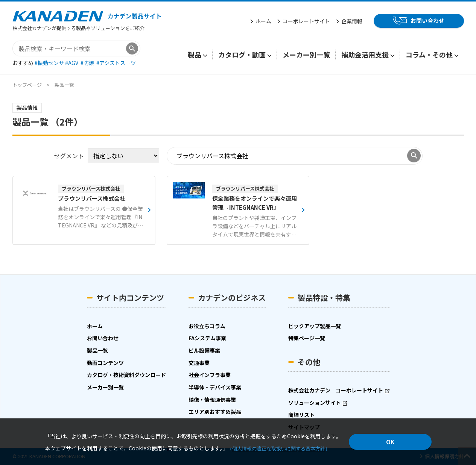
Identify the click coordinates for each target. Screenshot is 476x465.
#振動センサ (50, 63)
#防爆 (88, 63)
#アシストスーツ (116, 63)
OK (390, 442)
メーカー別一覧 (306, 55)
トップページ (27, 85)
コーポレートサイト (306, 21)
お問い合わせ (427, 20)
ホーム (263, 21)
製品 (195, 55)
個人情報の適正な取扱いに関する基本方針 (279, 449)
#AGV (72, 63)
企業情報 (352, 21)
